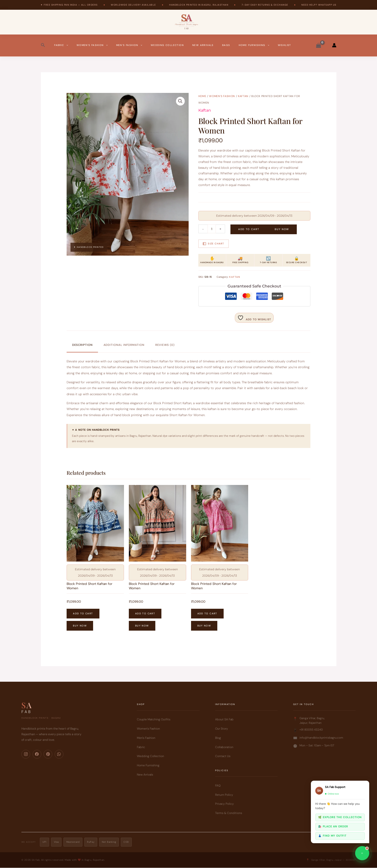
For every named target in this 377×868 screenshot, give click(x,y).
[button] (43, 45)
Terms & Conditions (229, 813)
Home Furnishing (254, 45)
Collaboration (224, 747)
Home (202, 96)
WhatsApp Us (327, 5)
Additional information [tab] (124, 345)
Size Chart (213, 243)
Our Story (222, 729)
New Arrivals (203, 45)
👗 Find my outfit (332, 836)
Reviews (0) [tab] (165, 345)
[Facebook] (37, 754)
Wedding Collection (167, 45)
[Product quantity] (212, 229)
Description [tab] (82, 345)
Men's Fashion (146, 738)
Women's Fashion (222, 96)
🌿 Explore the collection (340, 817)
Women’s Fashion (92, 45)
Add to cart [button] (83, 614)
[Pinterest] (48, 754)
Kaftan (243, 96)
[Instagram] (26, 754)
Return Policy (224, 795)
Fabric (61, 45)
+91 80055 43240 (311, 730)
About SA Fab (224, 720)
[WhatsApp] (59, 754)
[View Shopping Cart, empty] (319, 45)
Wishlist (285, 45)
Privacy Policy (224, 804)
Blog (218, 738)
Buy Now (282, 229)
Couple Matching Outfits (154, 720)
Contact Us (223, 756)
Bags (226, 45)
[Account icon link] (334, 45)
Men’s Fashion (129, 45)
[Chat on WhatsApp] (362, 853)
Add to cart (249, 229)
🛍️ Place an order (333, 826)
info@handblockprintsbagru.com (321, 738)
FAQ (218, 786)
